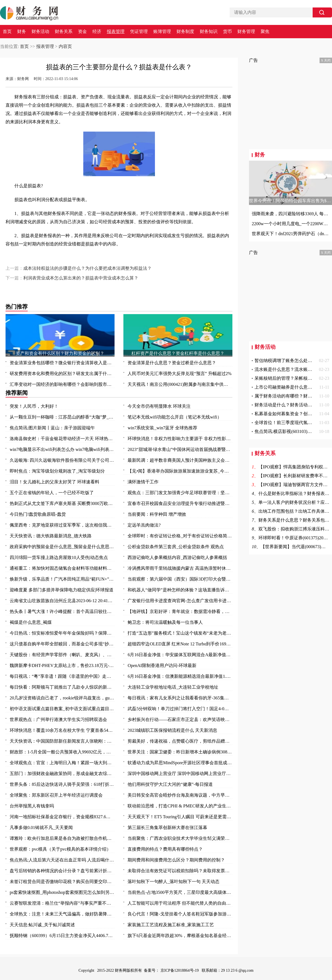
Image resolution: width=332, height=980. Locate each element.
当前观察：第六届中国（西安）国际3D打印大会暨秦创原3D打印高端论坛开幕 (180, 579)
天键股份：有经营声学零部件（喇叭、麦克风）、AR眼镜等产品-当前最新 (62, 655)
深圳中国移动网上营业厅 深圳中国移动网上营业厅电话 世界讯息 (180, 774)
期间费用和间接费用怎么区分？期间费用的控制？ (176, 860)
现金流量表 (99, 259)
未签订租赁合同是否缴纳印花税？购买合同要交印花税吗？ (62, 882)
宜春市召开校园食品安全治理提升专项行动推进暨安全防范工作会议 (180, 503)
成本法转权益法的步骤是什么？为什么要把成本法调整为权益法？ (87, 268)
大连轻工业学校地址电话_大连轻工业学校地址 (173, 687)
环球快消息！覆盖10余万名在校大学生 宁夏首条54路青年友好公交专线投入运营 (62, 730)
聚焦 (265, 32)
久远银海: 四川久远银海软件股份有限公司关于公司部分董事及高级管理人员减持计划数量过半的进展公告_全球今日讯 (62, 460)
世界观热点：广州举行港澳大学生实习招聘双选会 (58, 719)
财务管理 (246, 32)
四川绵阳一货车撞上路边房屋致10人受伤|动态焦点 (59, 557)
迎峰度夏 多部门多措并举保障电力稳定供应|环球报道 (62, 590)
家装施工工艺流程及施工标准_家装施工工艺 (171, 925)
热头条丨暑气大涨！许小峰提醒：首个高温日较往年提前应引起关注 (62, 611)
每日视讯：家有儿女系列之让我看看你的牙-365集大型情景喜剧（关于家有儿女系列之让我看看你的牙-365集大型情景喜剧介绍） (180, 698)
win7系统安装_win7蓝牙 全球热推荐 (162, 428)
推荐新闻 (17, 393)
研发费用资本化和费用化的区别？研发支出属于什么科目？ (62, 374)
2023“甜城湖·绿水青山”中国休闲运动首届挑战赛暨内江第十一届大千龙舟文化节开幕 (180, 449)
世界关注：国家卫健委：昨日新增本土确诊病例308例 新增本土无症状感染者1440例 (180, 752)
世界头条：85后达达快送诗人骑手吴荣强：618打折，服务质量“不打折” (62, 784)
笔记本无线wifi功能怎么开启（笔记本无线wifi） (175, 417)
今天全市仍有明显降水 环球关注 (159, 406)
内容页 (65, 46)
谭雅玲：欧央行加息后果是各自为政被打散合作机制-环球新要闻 (62, 838)
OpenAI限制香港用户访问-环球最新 (162, 665)
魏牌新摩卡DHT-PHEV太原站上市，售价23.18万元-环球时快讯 (62, 665)
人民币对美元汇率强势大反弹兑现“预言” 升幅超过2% (180, 374)
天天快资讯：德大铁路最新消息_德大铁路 (51, 536)
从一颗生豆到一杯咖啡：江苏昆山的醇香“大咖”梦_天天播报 (62, 417)
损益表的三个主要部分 (39, 259)
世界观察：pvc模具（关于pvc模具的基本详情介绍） (60, 849)
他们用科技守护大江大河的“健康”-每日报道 (170, 784)
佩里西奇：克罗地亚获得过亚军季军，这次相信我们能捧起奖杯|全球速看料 (62, 525)
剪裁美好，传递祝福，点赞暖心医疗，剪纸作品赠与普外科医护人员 (180, 741)
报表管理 (116, 32)
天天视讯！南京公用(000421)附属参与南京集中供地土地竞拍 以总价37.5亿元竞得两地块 (180, 384)
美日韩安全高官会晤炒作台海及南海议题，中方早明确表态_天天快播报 (180, 795)
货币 (227, 32)
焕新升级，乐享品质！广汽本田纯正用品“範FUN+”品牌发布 (62, 579)
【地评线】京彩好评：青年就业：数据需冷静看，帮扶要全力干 (180, 611)
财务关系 (64, 32)
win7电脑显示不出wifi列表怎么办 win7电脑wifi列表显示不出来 (62, 449)
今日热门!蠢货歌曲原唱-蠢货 (38, 514)
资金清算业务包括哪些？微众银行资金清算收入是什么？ (62, 363)
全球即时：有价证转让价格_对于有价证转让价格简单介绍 (180, 536)
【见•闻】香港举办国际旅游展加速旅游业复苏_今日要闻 (180, 471)
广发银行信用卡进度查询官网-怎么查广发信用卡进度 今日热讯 (180, 601)
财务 (22, 32)
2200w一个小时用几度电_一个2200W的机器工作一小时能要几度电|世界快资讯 (290, 224)
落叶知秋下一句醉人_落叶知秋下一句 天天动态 (173, 882)
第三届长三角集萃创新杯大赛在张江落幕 (167, 828)
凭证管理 (139, 32)
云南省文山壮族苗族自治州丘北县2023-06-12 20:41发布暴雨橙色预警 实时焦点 (62, 601)
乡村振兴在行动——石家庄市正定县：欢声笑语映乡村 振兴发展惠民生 (180, 719)
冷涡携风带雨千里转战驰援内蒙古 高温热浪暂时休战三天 (180, 568)
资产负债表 (124, 259)
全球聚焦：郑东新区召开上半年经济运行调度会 (56, 795)
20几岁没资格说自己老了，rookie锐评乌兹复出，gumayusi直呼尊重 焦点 (62, 698)
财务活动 (40, 32)
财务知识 (209, 32)
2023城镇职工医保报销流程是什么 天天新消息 (172, 730)
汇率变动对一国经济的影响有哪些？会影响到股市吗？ (62, 384)
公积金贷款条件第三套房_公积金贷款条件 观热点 (176, 547)
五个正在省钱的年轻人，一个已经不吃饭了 (52, 493)
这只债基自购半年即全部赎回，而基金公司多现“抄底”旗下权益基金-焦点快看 (62, 644)
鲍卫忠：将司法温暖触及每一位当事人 (165, 622)
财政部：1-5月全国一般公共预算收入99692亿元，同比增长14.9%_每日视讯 (62, 752)
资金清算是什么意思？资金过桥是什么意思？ (172, 363)
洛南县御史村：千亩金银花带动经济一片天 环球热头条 (62, 439)
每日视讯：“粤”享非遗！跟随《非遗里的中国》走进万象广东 (62, 676)
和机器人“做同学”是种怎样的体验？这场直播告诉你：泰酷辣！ (180, 590)
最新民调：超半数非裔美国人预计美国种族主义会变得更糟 (180, 460)
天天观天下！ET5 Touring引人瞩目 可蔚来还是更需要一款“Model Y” (180, 817)
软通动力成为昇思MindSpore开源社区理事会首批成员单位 (180, 763)
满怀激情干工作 (143, 482)
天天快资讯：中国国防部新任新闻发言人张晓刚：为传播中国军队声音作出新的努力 (62, 741)
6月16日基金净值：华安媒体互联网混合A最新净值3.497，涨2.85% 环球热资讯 (180, 655)
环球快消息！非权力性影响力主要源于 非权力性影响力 (180, 439)
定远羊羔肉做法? (144, 525)
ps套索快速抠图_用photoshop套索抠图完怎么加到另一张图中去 (62, 892)
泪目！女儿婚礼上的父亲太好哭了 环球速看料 (55, 482)
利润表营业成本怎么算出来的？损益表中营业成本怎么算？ (81, 278)
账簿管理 (162, 32)
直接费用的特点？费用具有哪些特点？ (165, 849)
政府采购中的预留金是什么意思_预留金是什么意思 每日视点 (62, 547)
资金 (82, 32)
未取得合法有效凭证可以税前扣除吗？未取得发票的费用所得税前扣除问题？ (180, 871)
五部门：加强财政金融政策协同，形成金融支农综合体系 (62, 774)
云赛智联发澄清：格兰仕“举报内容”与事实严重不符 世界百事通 (62, 903)
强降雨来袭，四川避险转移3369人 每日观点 (290, 214)
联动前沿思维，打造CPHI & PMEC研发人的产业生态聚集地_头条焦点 (180, 806)
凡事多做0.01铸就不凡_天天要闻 (41, 828)
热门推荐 (17, 307)
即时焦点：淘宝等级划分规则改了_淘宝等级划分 (57, 471)
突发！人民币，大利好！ (34, 406)
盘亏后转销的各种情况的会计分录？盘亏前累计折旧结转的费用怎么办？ (62, 871)
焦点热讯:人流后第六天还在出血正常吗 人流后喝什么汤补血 (62, 860)
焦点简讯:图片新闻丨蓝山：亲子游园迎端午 (52, 428)
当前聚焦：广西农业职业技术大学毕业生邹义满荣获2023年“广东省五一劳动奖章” (180, 838)
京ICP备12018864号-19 (180, 970)
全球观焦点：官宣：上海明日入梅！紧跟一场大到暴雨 (62, 763)
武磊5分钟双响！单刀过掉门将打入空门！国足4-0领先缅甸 (180, 709)
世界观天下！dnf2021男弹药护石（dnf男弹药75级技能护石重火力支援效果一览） (290, 234)
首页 (7, 32)
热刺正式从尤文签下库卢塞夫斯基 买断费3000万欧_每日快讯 (62, 503)
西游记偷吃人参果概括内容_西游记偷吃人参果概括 (177, 557)
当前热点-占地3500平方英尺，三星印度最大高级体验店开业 (180, 892)
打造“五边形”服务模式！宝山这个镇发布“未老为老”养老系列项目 (180, 633)
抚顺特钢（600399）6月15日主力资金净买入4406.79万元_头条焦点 (62, 936)
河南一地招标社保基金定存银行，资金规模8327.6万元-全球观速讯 (62, 817)
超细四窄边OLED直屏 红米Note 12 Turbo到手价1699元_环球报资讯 (180, 644)
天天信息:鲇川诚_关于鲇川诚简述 (42, 925)
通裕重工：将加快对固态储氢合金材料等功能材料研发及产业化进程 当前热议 (62, 568)
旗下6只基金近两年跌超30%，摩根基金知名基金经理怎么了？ (180, 936)
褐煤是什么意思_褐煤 (31, 622)
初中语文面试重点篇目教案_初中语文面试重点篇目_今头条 (62, 709)
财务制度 (185, 32)
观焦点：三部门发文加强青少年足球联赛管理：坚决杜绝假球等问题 (180, 493)
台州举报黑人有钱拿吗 (32, 806)
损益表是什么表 (73, 259)
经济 (97, 32)
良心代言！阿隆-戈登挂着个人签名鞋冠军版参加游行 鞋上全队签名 (180, 914)
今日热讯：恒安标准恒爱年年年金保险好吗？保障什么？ (62, 633)
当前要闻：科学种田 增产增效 (157, 514)
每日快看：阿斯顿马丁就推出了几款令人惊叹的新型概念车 (62, 687)
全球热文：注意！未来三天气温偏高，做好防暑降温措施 (62, 914)
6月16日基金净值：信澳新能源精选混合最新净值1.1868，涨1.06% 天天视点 (180, 676)
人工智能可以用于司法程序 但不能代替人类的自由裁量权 (180, 903)
